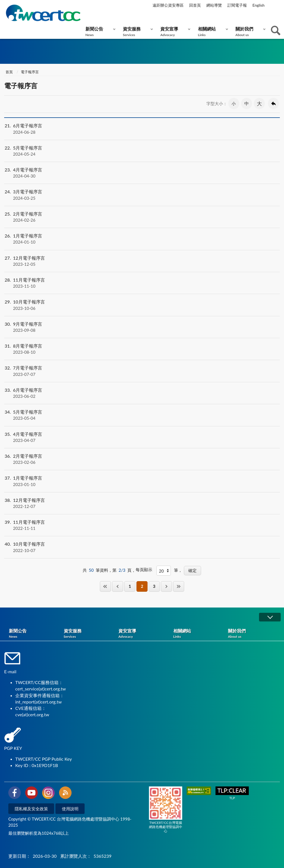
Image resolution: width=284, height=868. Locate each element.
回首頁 (195, 5)
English (258, 5)
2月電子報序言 (142, 217)
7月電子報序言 (142, 371)
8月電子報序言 (142, 349)
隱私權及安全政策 (31, 809)
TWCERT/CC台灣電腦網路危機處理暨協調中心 (166, 810)
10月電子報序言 (142, 305)
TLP (232, 793)
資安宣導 (174, 31)
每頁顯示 (144, 570)
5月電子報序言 (142, 151)
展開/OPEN (270, 617)
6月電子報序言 (142, 129)
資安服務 (137, 31)
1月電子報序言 (142, 239)
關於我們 (249, 31)
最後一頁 (179, 586)
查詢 (276, 31)
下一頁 (166, 586)
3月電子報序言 (142, 195)
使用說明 (70, 809)
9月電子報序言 (142, 327)
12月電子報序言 (142, 261)
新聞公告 (99, 31)
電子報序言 (30, 72)
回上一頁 (273, 103)
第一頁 (105, 586)
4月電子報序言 (142, 173)
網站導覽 (214, 5)
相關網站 (212, 31)
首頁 (9, 72)
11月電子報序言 (142, 283)
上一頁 (118, 586)
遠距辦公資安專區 (168, 5)
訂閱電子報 (237, 5)
